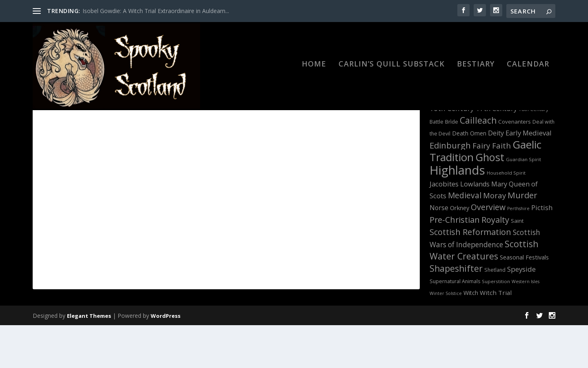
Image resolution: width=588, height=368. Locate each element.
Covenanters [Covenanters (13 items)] (514, 164)
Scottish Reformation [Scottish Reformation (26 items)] (470, 275)
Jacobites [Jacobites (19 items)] (444, 227)
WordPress (166, 359)
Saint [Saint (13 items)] (517, 264)
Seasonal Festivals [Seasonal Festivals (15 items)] (524, 300)
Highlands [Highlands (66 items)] (457, 213)
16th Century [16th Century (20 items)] (452, 151)
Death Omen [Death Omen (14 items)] (469, 176)
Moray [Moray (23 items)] (494, 238)
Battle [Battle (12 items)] (437, 165)
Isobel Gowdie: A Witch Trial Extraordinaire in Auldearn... (156, 11)
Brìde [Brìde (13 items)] (452, 164)
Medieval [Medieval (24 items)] (465, 238)
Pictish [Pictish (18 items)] (542, 251)
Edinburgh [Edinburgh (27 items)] (450, 188)
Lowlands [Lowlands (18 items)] (475, 227)
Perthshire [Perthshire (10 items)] (518, 251)
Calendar (528, 70)
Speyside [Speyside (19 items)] (521, 312)
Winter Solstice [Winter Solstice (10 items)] (446, 336)
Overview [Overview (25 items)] (488, 250)
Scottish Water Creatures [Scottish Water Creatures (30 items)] (484, 293)
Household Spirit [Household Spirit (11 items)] (506, 216)
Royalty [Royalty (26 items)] (495, 263)
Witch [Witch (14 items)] (471, 336)
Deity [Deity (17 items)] (496, 176)
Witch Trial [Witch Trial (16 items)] (496, 335)
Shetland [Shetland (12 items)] (495, 313)
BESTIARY (476, 70)
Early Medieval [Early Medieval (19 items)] (529, 176)
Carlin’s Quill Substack (392, 70)
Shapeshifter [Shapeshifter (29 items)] (456, 311)
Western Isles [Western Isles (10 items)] (526, 324)
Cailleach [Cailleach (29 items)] (478, 163)
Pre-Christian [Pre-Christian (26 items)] (455, 263)
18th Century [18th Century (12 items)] (533, 152)
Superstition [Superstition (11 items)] (496, 324)
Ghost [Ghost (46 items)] (490, 200)
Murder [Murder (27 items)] (522, 238)
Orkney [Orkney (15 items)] (460, 251)
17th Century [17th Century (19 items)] (496, 151)
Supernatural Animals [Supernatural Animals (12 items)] (455, 324)
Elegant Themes (89, 359)
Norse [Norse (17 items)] (439, 251)
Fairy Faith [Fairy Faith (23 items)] (492, 188)
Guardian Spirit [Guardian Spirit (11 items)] (523, 202)
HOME (314, 70)
